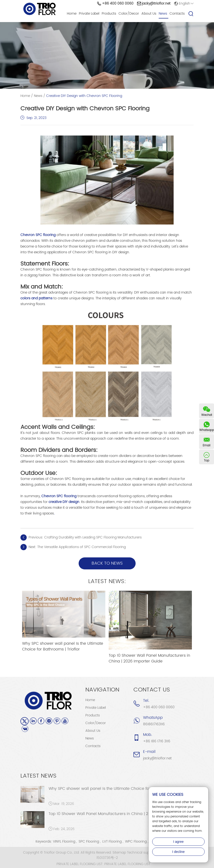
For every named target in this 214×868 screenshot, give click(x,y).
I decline (178, 852)
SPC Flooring (89, 841)
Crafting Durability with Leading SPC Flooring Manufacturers (93, 537)
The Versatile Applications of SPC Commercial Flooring (82, 547)
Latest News (38, 776)
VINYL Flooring (64, 841)
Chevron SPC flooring (38, 235)
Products (109, 14)
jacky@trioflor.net (156, 3)
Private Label (89, 14)
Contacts (177, 14)
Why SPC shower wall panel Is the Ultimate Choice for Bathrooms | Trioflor (63, 646)
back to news (107, 563)
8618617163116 (154, 724)
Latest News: (107, 581)
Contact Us (152, 690)
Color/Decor (129, 14)
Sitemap (119, 853)
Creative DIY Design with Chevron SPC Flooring (84, 96)
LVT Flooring (112, 841)
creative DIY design (64, 502)
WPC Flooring (136, 841)
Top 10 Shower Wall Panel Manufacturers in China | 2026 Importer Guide (149, 658)
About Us (149, 14)
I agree (178, 842)
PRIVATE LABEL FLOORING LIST (127, 864)
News (163, 14)
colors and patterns (36, 298)
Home (72, 14)
